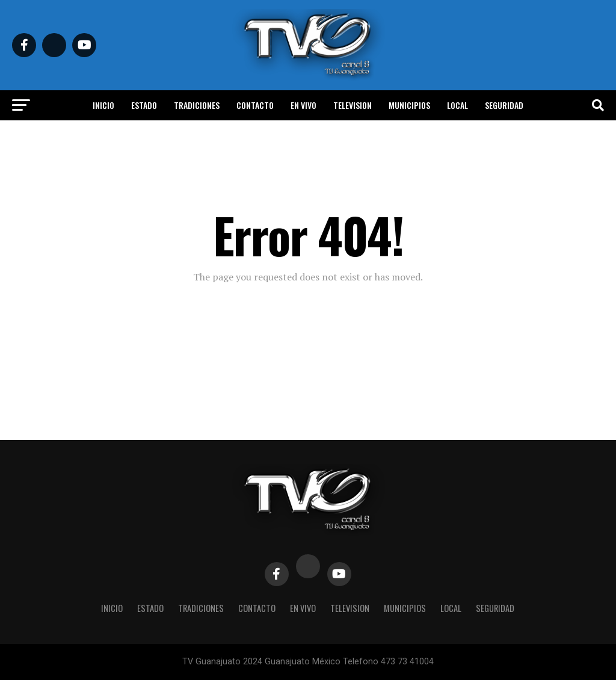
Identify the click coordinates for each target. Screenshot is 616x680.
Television (353, 105)
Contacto (255, 105)
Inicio (103, 105)
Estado (144, 105)
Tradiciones (197, 105)
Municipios (409, 105)
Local (457, 105)
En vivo (303, 105)
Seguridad (504, 105)
